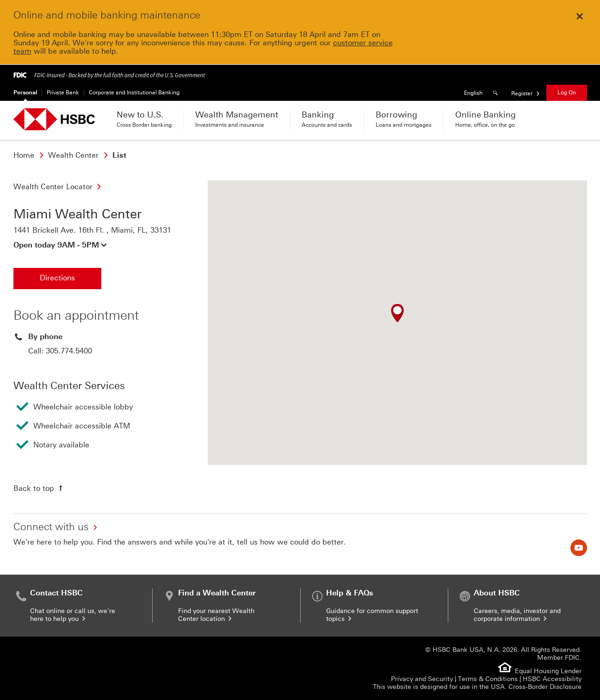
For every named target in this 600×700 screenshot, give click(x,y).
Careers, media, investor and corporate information (517, 615)
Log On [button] (567, 93)
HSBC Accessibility (552, 679)
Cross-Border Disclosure (545, 687)
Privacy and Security (422, 679)
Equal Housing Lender (548, 671)
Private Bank (63, 93)
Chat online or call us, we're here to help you (73, 615)
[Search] (497, 93)
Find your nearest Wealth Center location (216, 615)
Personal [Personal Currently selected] (25, 93)
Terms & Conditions (488, 679)
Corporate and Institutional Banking (134, 93)
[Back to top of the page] (39, 488)
